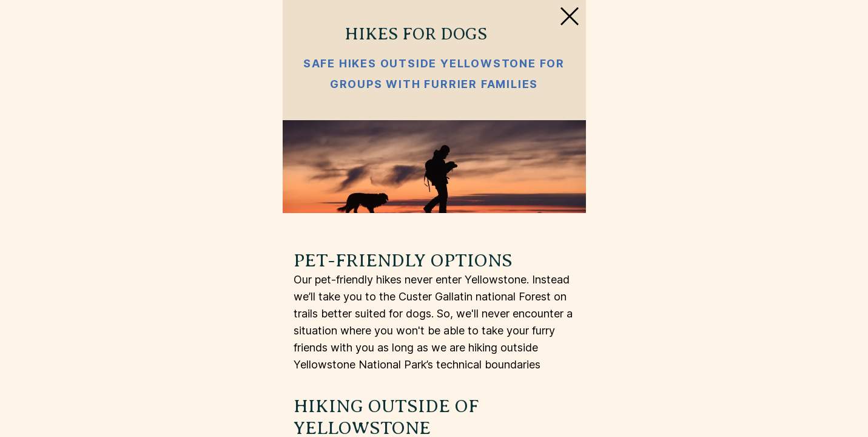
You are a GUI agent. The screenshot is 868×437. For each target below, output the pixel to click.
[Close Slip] (684, 51)
